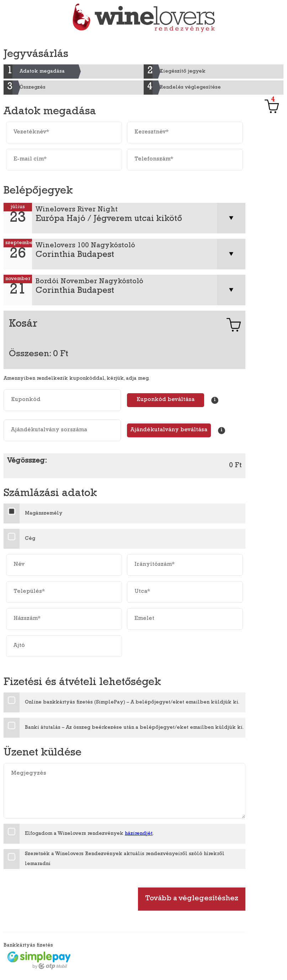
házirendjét (139, 834)
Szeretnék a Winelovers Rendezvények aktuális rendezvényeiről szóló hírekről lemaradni (125, 859)
